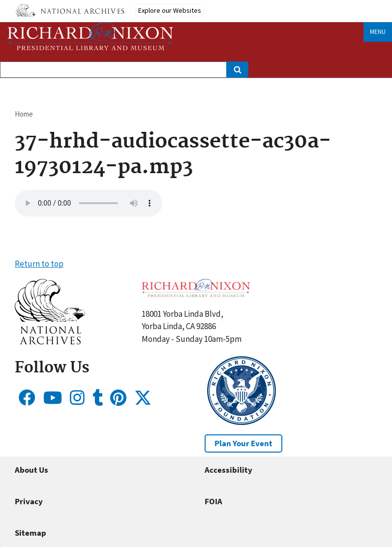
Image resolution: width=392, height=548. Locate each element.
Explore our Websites (170, 10)
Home (24, 114)
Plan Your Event (243, 443)
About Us (31, 470)
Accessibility (228, 470)
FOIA (213, 501)
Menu (378, 32)
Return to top (39, 264)
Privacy (29, 501)
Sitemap (30, 533)
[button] (50, 341)
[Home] (90, 36)
